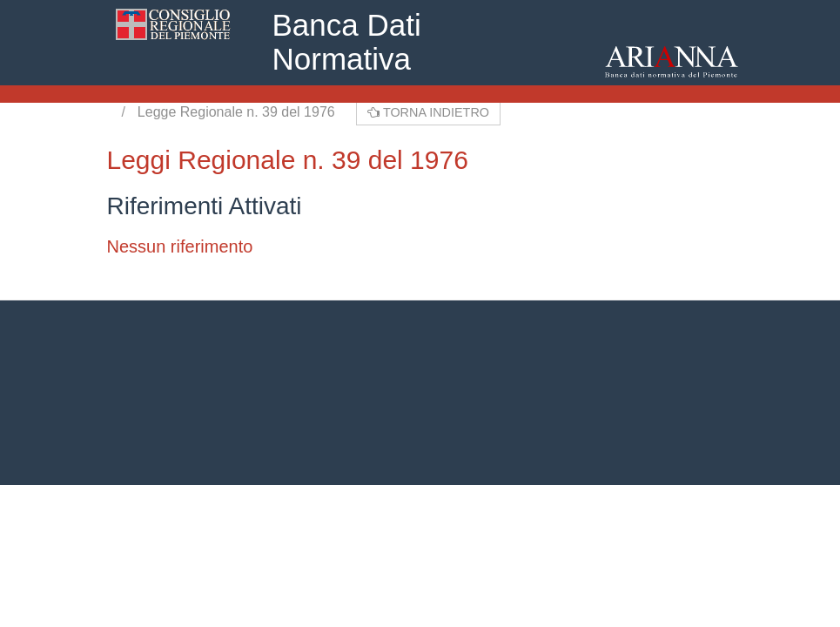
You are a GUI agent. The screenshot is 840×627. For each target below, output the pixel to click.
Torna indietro (428, 112)
